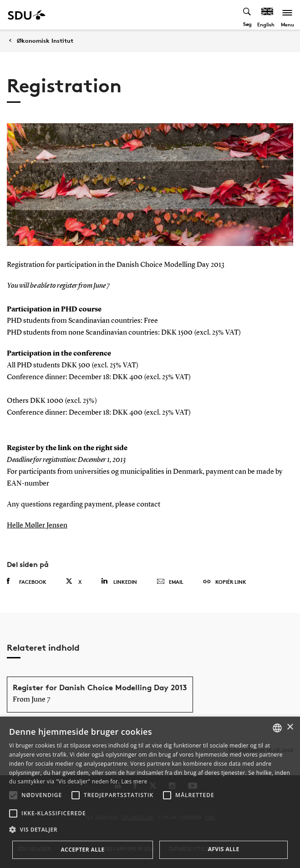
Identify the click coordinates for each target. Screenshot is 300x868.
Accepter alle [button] (82, 850)
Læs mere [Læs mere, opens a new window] (134, 781)
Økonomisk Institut (45, 41)
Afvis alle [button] (224, 849)
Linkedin (119, 581)
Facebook (27, 582)
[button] (13, 795)
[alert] (150, 792)
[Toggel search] (247, 15)
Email (170, 582)
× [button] (290, 727)
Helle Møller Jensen (37, 526)
